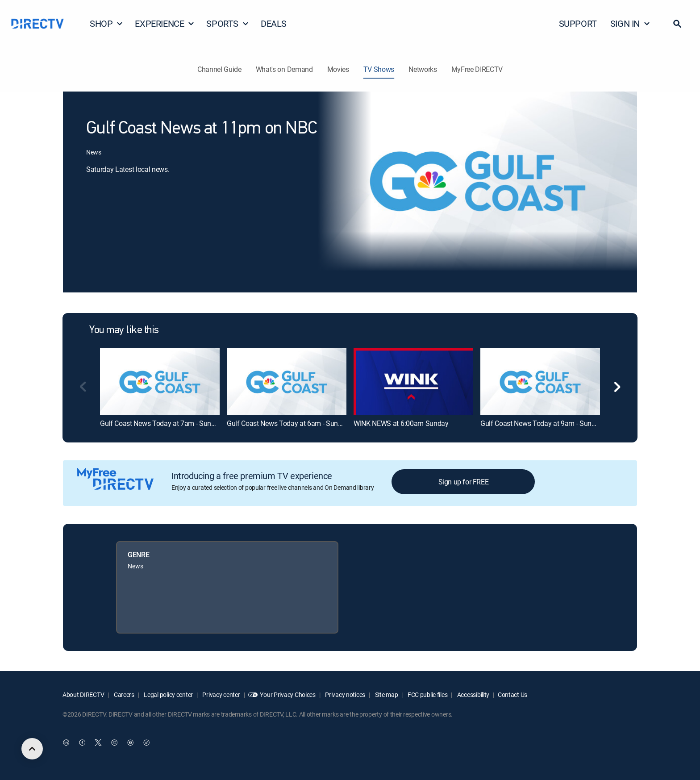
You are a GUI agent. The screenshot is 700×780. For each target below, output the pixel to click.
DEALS (274, 23)
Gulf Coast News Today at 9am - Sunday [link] (542, 423)
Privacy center (221, 694)
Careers (123, 694)
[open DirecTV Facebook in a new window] (82, 743)
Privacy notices (345, 694)
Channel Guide (219, 69)
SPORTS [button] (228, 23)
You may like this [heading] (124, 330)
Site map (386, 694)
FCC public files (427, 694)
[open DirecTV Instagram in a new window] (114, 743)
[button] (677, 24)
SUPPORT (578, 23)
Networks (423, 69)
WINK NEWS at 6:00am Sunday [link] (401, 423)
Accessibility (473, 694)
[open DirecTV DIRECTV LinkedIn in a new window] (66, 743)
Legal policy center (168, 694)
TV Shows (379, 69)
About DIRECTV (83, 694)
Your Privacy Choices (287, 694)
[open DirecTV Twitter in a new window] (98, 743)
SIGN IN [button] (630, 23)
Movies (338, 69)
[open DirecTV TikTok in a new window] (146, 743)
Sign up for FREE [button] (464, 482)
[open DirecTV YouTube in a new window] (130, 743)
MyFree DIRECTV (477, 69)
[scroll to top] (32, 749)
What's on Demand (284, 69)
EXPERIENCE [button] (165, 23)
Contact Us (512, 694)
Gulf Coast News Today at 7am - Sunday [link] (161, 423)
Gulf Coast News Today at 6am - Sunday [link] (288, 423)
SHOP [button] (106, 23)
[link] (160, 382)
